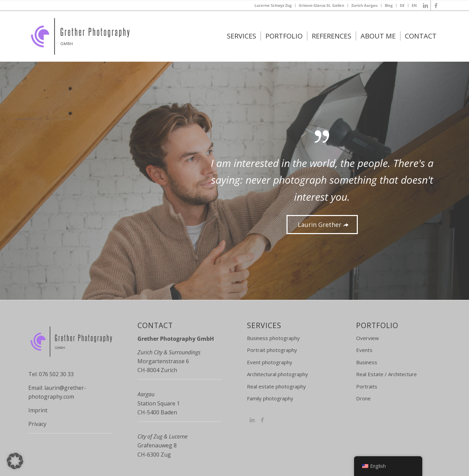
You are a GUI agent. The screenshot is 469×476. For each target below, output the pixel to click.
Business (367, 362)
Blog (389, 5)
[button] (15, 461)
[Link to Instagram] (252, 420)
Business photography (273, 338)
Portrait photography (272, 350)
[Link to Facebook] (436, 5)
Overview (368, 338)
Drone (363, 398)
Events (364, 350)
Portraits (367, 386)
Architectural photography (277, 374)
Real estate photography (276, 386)
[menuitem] (273, 5)
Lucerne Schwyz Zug (273, 5)
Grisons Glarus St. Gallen (321, 5)
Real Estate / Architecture (386, 374)
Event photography (270, 362)
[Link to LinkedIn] (426, 5)
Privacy (37, 424)
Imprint (38, 410)
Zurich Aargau (364, 5)
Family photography (270, 398)
